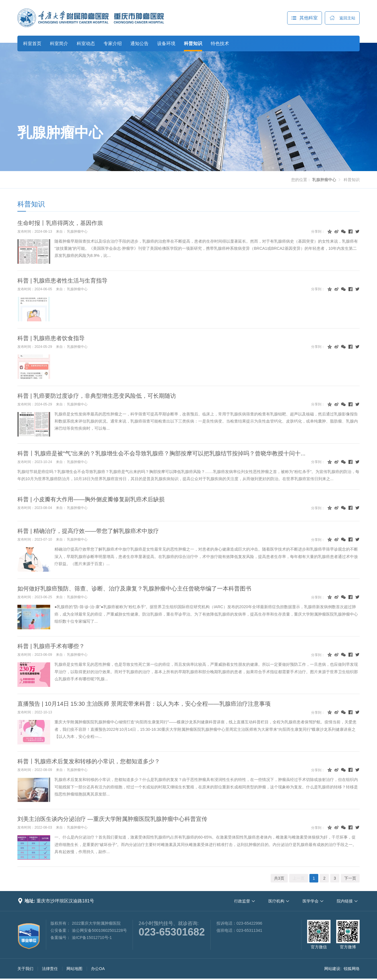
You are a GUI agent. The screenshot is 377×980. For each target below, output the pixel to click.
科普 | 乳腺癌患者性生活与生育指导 (62, 281)
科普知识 (193, 43)
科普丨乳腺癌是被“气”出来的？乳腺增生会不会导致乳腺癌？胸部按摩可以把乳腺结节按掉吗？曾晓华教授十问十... (161, 453)
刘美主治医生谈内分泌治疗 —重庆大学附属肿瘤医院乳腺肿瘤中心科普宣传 (112, 819)
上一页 (299, 878)
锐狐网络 (352, 969)
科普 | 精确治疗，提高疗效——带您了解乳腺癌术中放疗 (88, 531)
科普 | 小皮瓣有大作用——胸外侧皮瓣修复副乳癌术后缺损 (91, 499)
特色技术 (220, 43)
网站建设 (332, 969)
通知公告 (139, 43)
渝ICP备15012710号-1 (92, 938)
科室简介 (59, 43)
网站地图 (74, 969)
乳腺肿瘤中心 (60, 133)
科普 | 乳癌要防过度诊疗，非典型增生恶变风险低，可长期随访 (97, 396)
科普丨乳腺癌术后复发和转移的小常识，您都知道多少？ (89, 761)
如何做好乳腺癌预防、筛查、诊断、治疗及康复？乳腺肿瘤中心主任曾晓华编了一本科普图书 (134, 589)
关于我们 (25, 969)
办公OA (98, 969)
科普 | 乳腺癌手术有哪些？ (51, 646)
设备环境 (166, 43)
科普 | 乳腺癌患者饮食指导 (51, 338)
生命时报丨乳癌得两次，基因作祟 (60, 223)
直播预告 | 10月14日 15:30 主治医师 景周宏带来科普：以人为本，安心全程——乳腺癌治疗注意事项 (144, 704)
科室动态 (86, 43)
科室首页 (32, 43)
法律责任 (50, 969)
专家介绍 (113, 43)
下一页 (350, 878)
